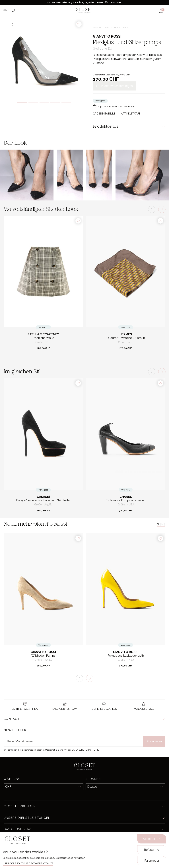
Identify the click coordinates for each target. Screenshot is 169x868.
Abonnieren (154, 741)
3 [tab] (44, 103)
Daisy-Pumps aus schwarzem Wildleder (43, 500)
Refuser (152, 850)
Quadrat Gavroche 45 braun (126, 338)
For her (107, 28)
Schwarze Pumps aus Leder (126, 500)
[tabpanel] (44, 57)
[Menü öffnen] (5, 11)
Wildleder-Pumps (43, 656)
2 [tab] (33, 103)
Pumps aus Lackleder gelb (126, 656)
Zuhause (97, 28)
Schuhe (117, 28)
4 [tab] (55, 103)
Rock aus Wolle (43, 338)
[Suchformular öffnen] (13, 11)
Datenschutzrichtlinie (85, 750)
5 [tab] (66, 103)
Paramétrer (152, 861)
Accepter (152, 839)
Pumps (125, 28)
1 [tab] (22, 103)
